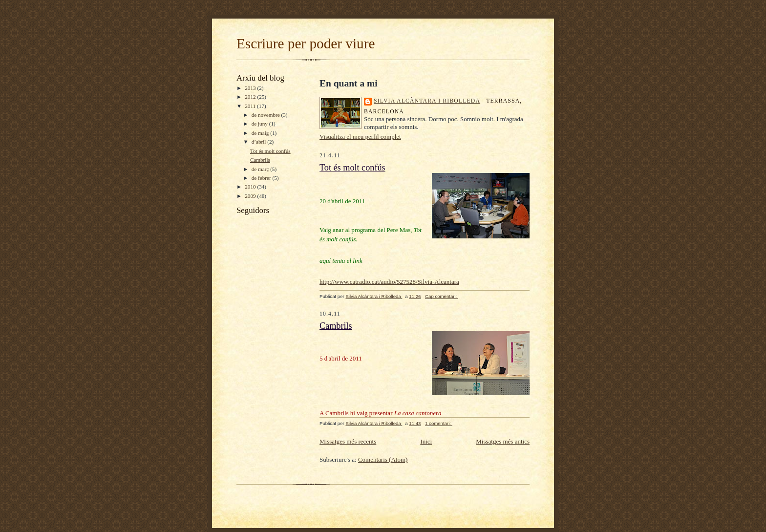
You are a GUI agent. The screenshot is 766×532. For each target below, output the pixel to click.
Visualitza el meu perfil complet (360, 137)
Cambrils (260, 160)
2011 (251, 106)
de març (261, 169)
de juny (260, 124)
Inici (426, 441)
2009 (251, 196)
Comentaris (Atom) (383, 459)
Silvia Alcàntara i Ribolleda (427, 101)
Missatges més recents (348, 441)
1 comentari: (439, 423)
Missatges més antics (503, 441)
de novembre (266, 115)
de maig (261, 133)
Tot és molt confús (270, 151)
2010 (251, 187)
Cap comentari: (442, 296)
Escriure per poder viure (306, 43)
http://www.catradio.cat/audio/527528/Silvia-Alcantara (389, 282)
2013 (251, 88)
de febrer (262, 178)
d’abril (260, 142)
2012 (251, 97)
